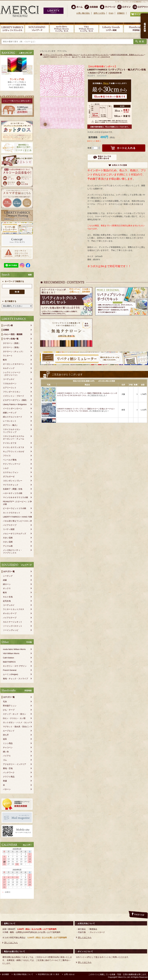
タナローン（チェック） (14, 351)
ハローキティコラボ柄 (13, 493)
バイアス (7, 756)
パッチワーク (9, 773)
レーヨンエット (10, 421)
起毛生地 (7, 601)
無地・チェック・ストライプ (15, 679)
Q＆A (111, 13)
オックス (7, 588)
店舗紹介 (121, 13)
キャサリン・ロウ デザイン (15, 666)
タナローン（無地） (12, 347)
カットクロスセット (12, 513)
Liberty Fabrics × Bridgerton (15, 404)
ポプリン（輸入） (11, 425)
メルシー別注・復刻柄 (13, 334)
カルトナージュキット (13, 622)
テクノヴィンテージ (12, 464)
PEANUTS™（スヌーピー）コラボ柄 (17, 503)
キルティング (9, 368)
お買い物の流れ (83, 13)
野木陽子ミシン (10, 706)
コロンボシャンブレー (13, 481)
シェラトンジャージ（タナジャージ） (12, 374)
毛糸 (5, 702)
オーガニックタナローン (14, 364)
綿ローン (7, 584)
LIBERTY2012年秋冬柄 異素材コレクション (127, 55)
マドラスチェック (11, 485)
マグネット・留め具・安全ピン (16, 727)
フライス (7, 456)
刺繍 (5, 781)
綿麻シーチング (10, 413)
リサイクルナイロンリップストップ (12, 431)
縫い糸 (6, 752)
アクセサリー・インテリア (15, 764)
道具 (5, 739)
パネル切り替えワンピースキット (17, 521)
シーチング (8, 576)
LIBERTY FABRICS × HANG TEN (17, 517)
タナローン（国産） (12, 343)
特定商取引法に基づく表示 (49, 974)
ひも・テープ (9, 710)
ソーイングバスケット (13, 626)
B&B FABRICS (9, 662)
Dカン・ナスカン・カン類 (14, 718)
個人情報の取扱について (23, 974)
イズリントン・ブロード (14, 396)
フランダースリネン (12, 392)
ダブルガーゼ (9, 477)
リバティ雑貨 (9, 529)
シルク (6, 468)
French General (10, 670)
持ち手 (6, 735)
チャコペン (8, 747)
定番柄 (6, 330)
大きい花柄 (8, 538)
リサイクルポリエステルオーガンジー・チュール (14, 438)
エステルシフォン (11, 472)
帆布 (5, 360)
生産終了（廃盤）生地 (13, 489)
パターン (7, 789)
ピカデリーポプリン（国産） (15, 400)
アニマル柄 (8, 546)
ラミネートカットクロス (14, 609)
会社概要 (5, 974)
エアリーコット (10, 388)
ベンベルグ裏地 (10, 460)
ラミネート (8, 356)
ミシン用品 (8, 743)
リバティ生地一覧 (11, 339)
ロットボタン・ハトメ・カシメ (16, 722)
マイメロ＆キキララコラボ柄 (15, 497)
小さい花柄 (8, 542)
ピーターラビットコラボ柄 (15, 508)
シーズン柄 (8, 325)
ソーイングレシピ (11, 630)
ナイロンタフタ (10, 443)
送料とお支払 (99, 13)
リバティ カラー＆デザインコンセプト (95, 55)
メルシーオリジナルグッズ (15, 534)
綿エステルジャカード (13, 417)
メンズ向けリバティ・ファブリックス (13, 551)
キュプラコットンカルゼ (14, 451)
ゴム (5, 760)
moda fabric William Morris (14, 649)
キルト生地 (8, 597)
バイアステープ (10, 525)
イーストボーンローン (13, 409)
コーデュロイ (9, 379)
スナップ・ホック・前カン (15, 714)
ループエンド (9, 731)
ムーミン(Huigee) (11, 674)
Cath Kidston (8, 658)
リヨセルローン (10, 383)
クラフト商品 (9, 777)
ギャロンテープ (10, 613)
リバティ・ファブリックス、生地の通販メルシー (61, 55)
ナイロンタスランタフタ (14, 447)
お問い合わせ (69, 974)
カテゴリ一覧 (9, 571)
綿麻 (5, 580)
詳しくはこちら (11, 943)
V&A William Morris (11, 653)
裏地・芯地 (8, 768)
